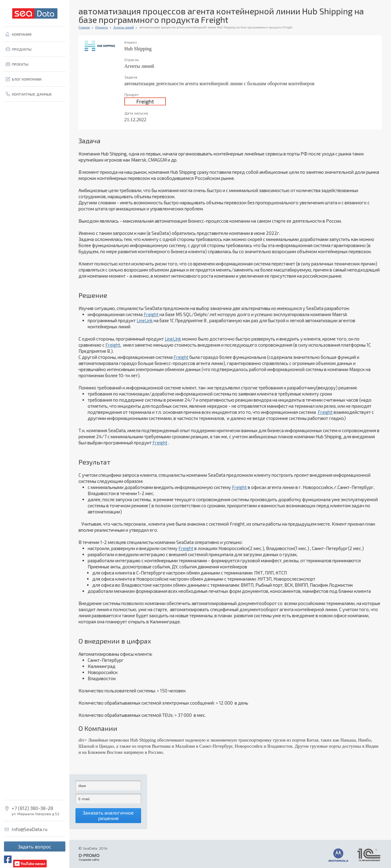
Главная (84, 27)
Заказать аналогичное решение (108, 816)
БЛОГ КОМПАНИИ (27, 79)
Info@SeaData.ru (29, 829)
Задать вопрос (35, 846)
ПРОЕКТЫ (20, 64)
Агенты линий (124, 27)
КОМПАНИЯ (22, 34)
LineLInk (173, 339)
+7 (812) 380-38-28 (32, 808)
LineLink (145, 320)
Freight (151, 314)
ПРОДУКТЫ (22, 49)
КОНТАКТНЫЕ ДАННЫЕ (32, 94)
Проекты (102, 27)
